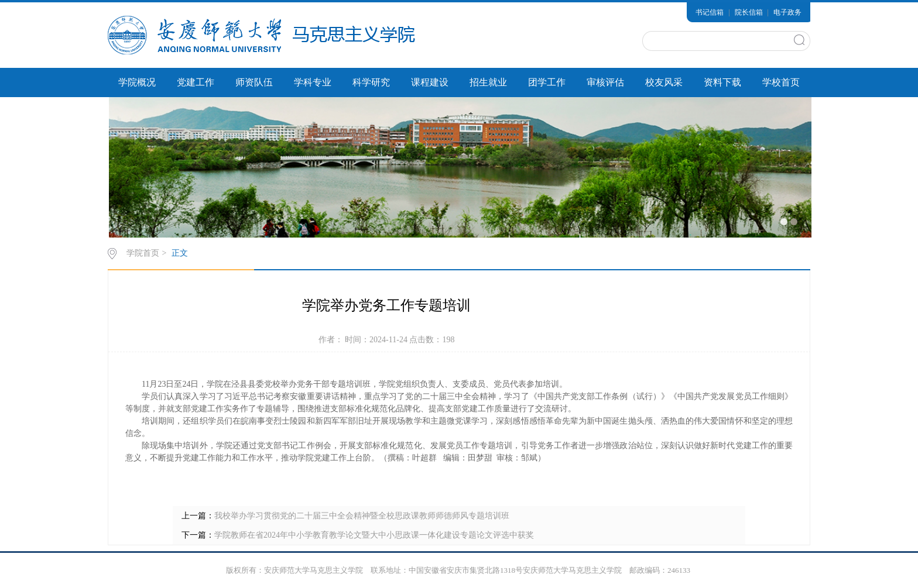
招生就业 (488, 82)
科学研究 (371, 82)
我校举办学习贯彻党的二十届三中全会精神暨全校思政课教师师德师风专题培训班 (362, 516)
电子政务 (787, 12)
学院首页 (143, 253)
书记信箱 (710, 12)
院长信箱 (749, 12)
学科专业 (313, 82)
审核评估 (605, 82)
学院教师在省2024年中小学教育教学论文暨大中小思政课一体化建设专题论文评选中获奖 (374, 535)
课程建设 (430, 82)
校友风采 (664, 82)
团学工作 (547, 82)
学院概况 (137, 82)
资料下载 (722, 82)
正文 (180, 253)
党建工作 (196, 82)
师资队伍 (254, 82)
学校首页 (781, 82)
